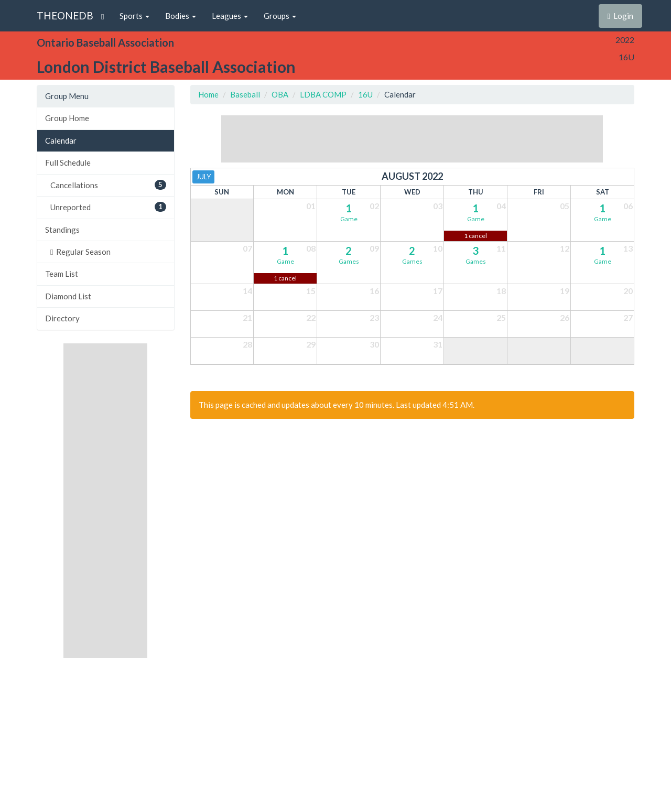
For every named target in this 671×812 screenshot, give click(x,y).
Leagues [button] (230, 16)
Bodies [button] (181, 16)
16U (365, 94)
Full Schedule (68, 163)
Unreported (108, 207)
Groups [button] (280, 16)
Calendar (61, 140)
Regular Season (80, 252)
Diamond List (68, 296)
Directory (62, 318)
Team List (62, 274)
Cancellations (108, 185)
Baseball (245, 94)
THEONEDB (65, 15)
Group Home (67, 118)
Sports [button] (134, 16)
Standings (62, 230)
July (203, 177)
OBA (280, 94)
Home (208, 94)
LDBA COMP (323, 94)
